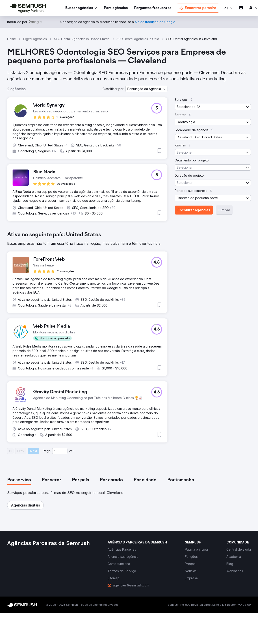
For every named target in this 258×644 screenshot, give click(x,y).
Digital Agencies (35, 39)
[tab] (19, 480)
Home (12, 39)
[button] (228, 8)
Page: (47, 451)
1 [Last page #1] (74, 451)
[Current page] (60, 451)
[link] (116, 8)
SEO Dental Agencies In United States (82, 39)
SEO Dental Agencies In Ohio (138, 39)
